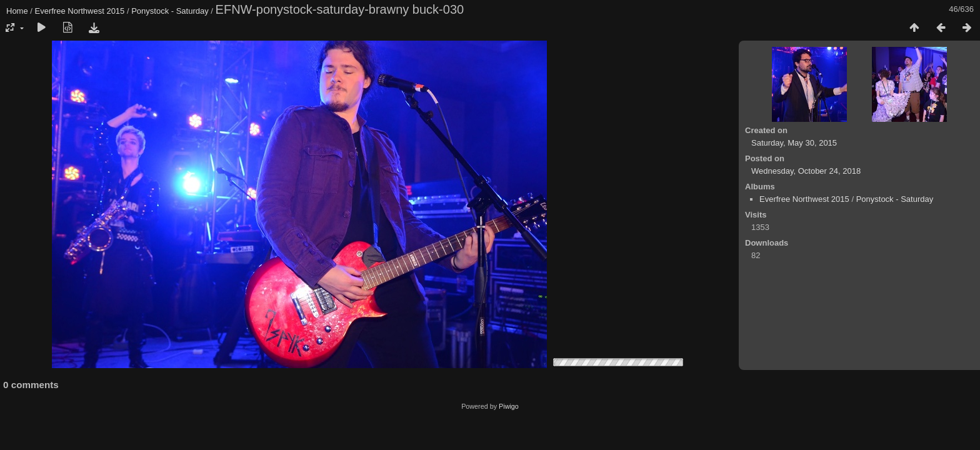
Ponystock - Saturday (170, 11)
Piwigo (509, 406)
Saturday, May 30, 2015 (794, 143)
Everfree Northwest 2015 (80, 11)
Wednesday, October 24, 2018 (806, 171)
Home (17, 11)
